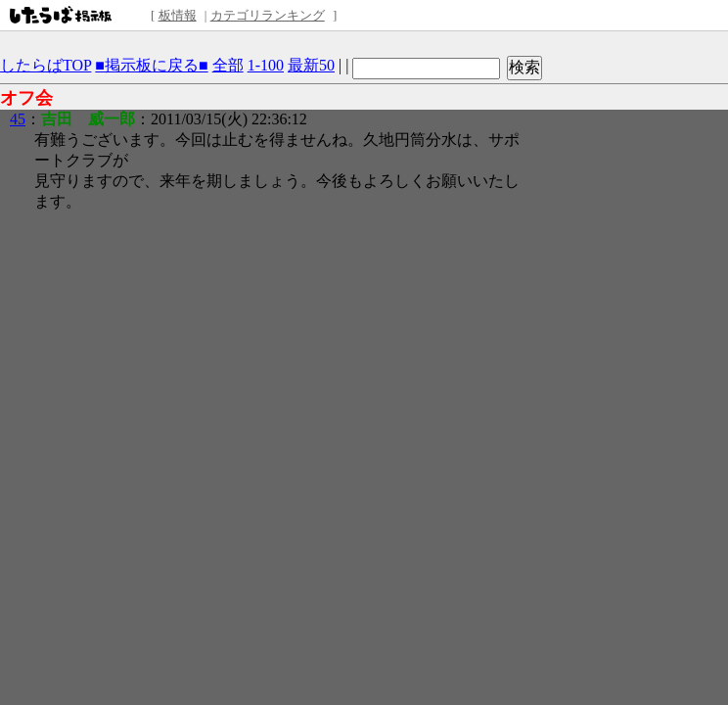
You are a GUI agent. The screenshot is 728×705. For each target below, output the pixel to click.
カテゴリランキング (268, 15)
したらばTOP (45, 65)
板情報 (178, 15)
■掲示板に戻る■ (151, 65)
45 (18, 119)
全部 (228, 65)
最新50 (311, 65)
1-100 (266, 65)
